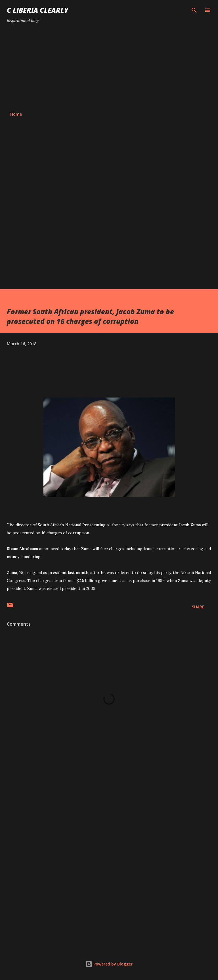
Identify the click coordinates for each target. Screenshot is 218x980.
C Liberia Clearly (38, 10)
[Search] (194, 10)
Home (16, 114)
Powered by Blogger (109, 964)
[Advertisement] (109, 68)
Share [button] (198, 607)
